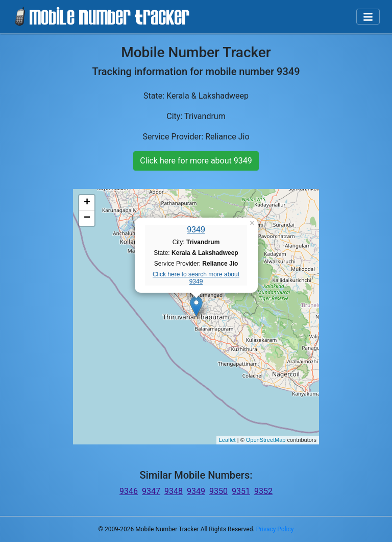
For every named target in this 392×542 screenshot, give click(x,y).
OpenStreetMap (266, 440)
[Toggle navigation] (368, 17)
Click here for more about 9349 (196, 161)
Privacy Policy (275, 529)
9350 (218, 491)
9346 (129, 491)
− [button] (87, 218)
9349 (196, 230)
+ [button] (87, 203)
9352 (263, 491)
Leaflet (227, 440)
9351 (241, 491)
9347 (151, 491)
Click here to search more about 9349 (196, 278)
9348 (174, 491)
